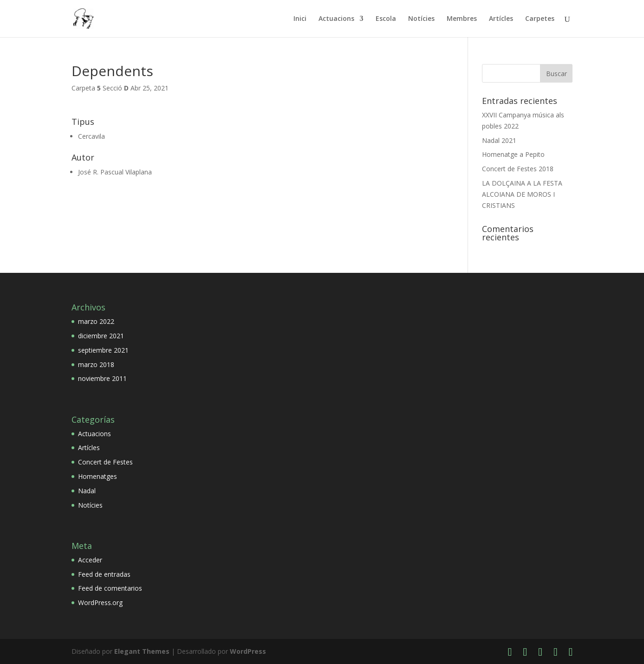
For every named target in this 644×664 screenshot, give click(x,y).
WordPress (248, 651)
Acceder (90, 560)
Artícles (501, 19)
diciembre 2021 (101, 336)
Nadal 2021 (499, 140)
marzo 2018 (96, 364)
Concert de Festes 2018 (518, 169)
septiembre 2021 (103, 350)
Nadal (87, 491)
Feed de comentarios (110, 588)
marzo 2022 (96, 321)
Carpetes (540, 19)
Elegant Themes (142, 651)
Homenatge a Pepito (513, 154)
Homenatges (98, 476)
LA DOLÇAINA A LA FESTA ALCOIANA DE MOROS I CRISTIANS (522, 194)
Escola (386, 19)
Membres (462, 19)
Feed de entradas (104, 574)
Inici (300, 19)
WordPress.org (100, 603)
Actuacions (336, 19)
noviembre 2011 (102, 378)
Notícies (421, 19)
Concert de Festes (105, 462)
